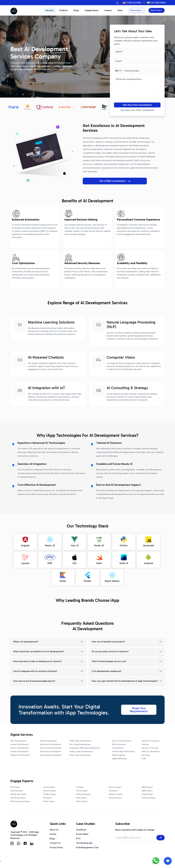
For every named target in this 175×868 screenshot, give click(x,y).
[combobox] (119, 71)
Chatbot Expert (50, 793)
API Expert (48, 796)
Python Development (19, 746)
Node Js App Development (81, 750)
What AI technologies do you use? (109, 660)
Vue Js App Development (80, 743)
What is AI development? (26, 640)
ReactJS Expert (115, 796)
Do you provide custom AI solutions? (110, 650)
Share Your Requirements (139, 708)
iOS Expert (113, 789)
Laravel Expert (49, 786)
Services (49, 10)
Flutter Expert (49, 800)
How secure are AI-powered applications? (34, 680)
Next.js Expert (82, 800)
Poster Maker (82, 833)
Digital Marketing (119, 757)
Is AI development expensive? (107, 670)
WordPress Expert (18, 796)
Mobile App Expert (18, 793)
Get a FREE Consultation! (104, 181)
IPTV (78, 837)
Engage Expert (92, 10)
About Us (54, 828)
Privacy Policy (56, 846)
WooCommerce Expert (20, 800)
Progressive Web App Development (85, 746)
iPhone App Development (51, 746)
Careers (108, 10)
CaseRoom (81, 828)
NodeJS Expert (50, 789)
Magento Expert (116, 793)
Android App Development (124, 750)
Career (53, 833)
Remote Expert (115, 786)
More (120, 10)
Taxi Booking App (84, 842)
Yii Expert (80, 786)
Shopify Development (20, 750)
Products (64, 10)
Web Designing (119, 754)
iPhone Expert (82, 789)
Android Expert (17, 789)
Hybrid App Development (51, 750)
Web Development (18, 739)
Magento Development (20, 754)
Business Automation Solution (151, 741)
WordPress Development (51, 743)
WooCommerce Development (119, 745)
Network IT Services (150, 746)
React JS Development (122, 739)
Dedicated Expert (83, 793)
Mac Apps (146, 754)
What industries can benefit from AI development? (39, 650)
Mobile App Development (80, 739)
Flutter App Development (80, 754)
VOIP (144, 757)
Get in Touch (157, 10)
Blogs (76, 10)
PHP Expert (15, 786)
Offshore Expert (149, 796)
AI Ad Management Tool (87, 846)
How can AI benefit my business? (108, 640)
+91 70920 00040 (158, 3)
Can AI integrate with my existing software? (35, 670)
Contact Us (55, 842)
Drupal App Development (51, 754)
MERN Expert (147, 789)
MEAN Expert (147, 786)
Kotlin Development (48, 739)
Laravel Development (19, 743)
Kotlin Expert (81, 796)
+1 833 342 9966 (134, 3)
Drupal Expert (147, 793)
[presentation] (130, 96)
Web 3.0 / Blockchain (151, 750)
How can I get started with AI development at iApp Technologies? (125, 680)
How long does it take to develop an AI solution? (38, 660)
